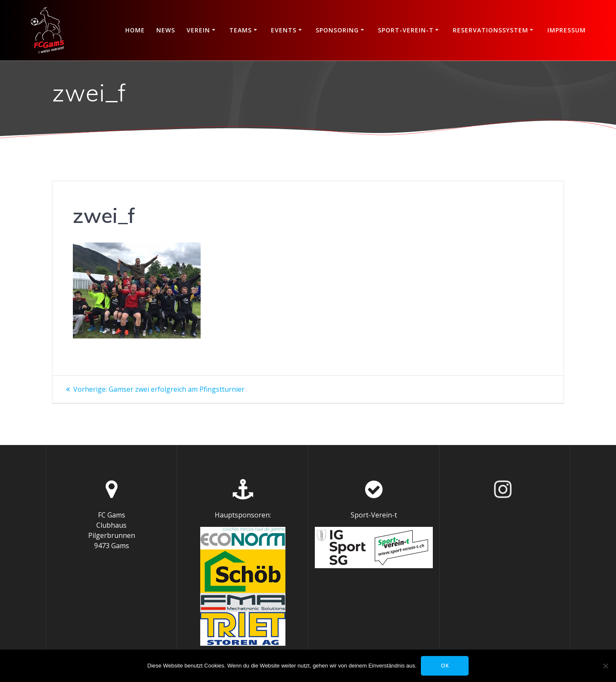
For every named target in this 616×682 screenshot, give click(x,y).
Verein (198, 30)
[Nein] (605, 666)
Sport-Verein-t (406, 30)
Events (284, 30)
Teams (240, 30)
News (166, 30)
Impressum (567, 30)
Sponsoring (337, 30)
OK (445, 666)
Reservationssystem (491, 30)
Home (135, 30)
